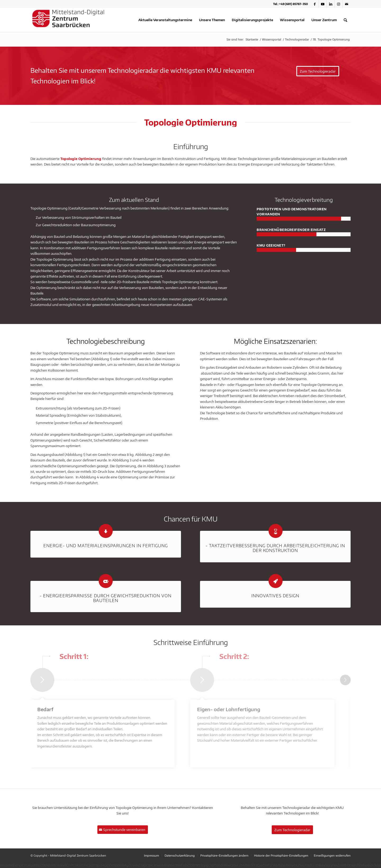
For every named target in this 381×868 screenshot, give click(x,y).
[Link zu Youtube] (323, 4)
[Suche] (345, 20)
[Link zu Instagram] (339, 4)
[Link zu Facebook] (315, 4)
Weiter (345, 680)
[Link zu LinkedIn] (331, 4)
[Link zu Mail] (347, 4)
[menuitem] (165, 20)
